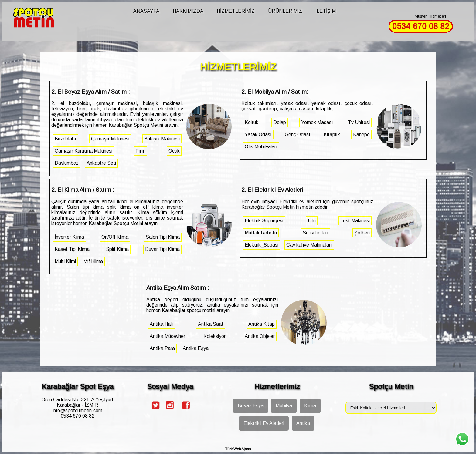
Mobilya (284, 406)
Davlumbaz (67, 163)
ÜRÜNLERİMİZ (285, 11)
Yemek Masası (317, 122)
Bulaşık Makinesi (162, 139)
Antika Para (162, 348)
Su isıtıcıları (316, 233)
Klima (310, 406)
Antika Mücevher (167, 336)
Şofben (362, 233)
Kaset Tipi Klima (72, 249)
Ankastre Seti (101, 163)
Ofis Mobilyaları (261, 147)
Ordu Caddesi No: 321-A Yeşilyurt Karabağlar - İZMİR (78, 402)
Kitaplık (332, 135)
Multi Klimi (65, 261)
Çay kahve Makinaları (309, 245)
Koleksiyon (215, 336)
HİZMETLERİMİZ (236, 11)
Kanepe (361, 135)
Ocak (174, 151)
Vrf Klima (93, 261)
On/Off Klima (115, 237)
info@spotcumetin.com (77, 410)
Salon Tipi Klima (163, 237)
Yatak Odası (258, 135)
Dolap (280, 122)
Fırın (140, 151)
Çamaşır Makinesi (110, 139)
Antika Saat (211, 324)
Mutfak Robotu (261, 233)
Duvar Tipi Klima (162, 249)
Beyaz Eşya (251, 406)
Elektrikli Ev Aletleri (264, 423)
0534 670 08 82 (78, 416)
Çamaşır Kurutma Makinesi (83, 151)
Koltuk (252, 122)
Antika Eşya (196, 348)
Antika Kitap (262, 324)
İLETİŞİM (326, 11)
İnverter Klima (69, 237)
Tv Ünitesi (359, 122)
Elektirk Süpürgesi (264, 221)
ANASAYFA (146, 11)
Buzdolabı (65, 139)
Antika (303, 423)
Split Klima (117, 249)
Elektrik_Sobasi (262, 245)
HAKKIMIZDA (188, 11)
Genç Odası (297, 135)
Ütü (312, 221)
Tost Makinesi (355, 221)
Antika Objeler (260, 336)
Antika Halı (161, 324)
